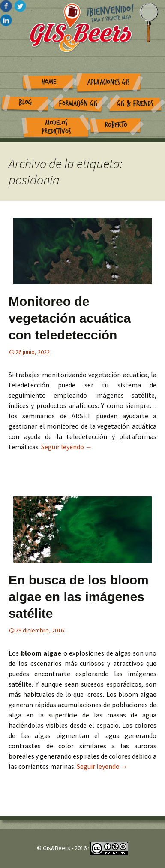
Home (49, 82)
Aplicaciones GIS (109, 82)
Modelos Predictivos (56, 127)
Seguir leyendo (67, 447)
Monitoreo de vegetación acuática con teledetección (70, 318)
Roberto (116, 125)
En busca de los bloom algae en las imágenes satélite (79, 597)
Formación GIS (78, 104)
